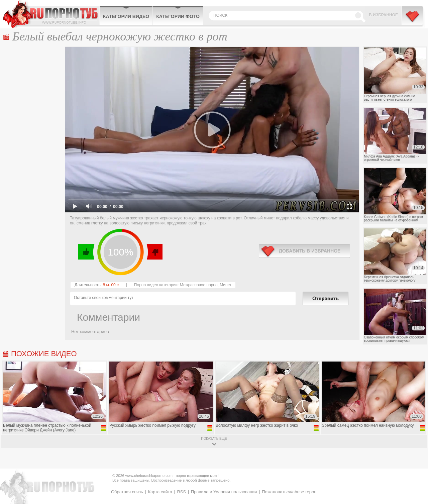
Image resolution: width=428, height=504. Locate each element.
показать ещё (214, 439)
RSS (181, 492)
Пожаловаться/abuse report (289, 492)
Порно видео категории (156, 285)
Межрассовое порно (199, 285)
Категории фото (178, 16)
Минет (226, 285)
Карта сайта (160, 492)
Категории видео (126, 16)
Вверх (415, 475)
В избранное (383, 15)
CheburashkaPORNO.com (51, 14)
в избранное (304, 251)
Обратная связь (127, 492)
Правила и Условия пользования (224, 492)
